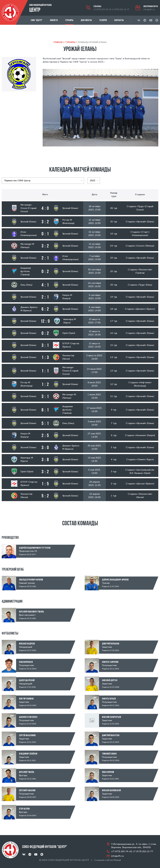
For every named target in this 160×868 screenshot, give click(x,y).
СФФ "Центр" (37, 20)
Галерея (103, 20)
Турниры (69, 20)
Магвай (117, 860)
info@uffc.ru (149, 9)
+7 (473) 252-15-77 (120, 9)
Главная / (59, 42)
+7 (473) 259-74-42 (102, 9)
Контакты (119, 20)
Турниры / (71, 42)
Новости (54, 20)
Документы (86, 20)
